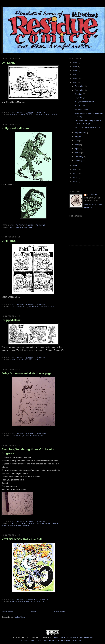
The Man (56, 115)
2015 (75, 71)
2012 (75, 83)
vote (59, 307)
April (77, 149)
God (25, 307)
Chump (19, 307)
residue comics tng (34, 436)
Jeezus (21, 360)
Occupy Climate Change (22, 115)
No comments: (42, 600)
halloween (15, 228)
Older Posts (60, 611)
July (77, 141)
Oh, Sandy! (9, 63)
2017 (75, 63)
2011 (75, 166)
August (78, 137)
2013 (75, 79)
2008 (75, 178)
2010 (75, 170)
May (77, 145)
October (79, 94)
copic (12, 524)
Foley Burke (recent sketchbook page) (27, 373)
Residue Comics (43, 115)
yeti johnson (38, 602)
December (80, 86)
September (80, 133)
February (79, 157)
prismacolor (34, 524)
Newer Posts (7, 611)
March (78, 153)
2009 (75, 174)
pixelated (21, 524)
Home (34, 611)
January (79, 161)
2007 (75, 182)
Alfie (12, 307)
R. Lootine (27, 228)
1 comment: (40, 113)
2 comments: (41, 434)
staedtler (28, 526)
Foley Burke (16, 436)
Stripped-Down (12, 320)
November (80, 90)
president (34, 307)
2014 (75, 75)
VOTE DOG (9, 241)
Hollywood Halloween (16, 128)
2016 (75, 67)
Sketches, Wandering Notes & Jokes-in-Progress (28, 451)
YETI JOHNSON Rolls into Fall (22, 539)
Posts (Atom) (20, 617)
